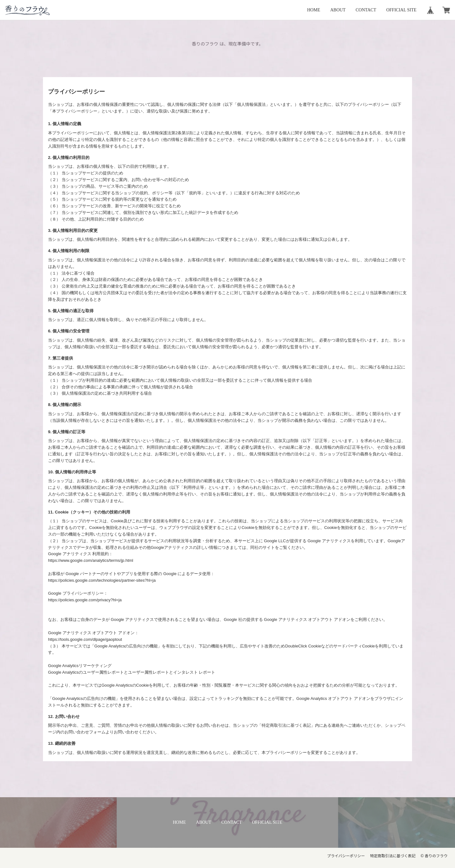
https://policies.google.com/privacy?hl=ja (85, 600)
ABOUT (338, 10)
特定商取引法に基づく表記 (393, 856)
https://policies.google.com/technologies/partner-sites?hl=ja (102, 580)
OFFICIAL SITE (401, 10)
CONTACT (366, 10)
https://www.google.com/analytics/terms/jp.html (91, 560)
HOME (314, 10)
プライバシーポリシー (346, 856)
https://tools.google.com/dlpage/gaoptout (85, 639)
